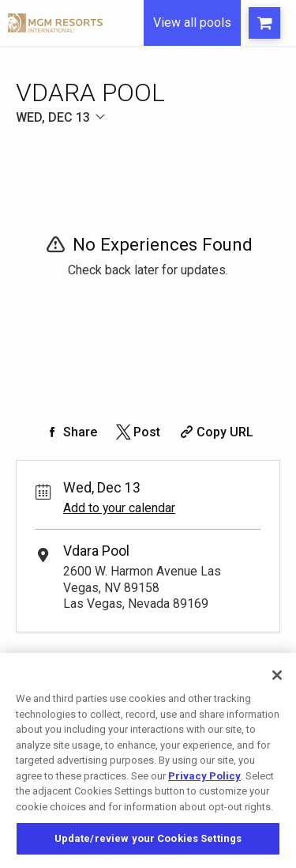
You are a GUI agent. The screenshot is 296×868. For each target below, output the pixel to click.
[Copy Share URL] (215, 432)
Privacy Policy (204, 776)
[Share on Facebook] (70, 432)
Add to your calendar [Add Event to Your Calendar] (119, 508)
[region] (148, 760)
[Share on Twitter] (137, 432)
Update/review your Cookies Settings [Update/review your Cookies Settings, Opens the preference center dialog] (148, 838)
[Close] (277, 675)
